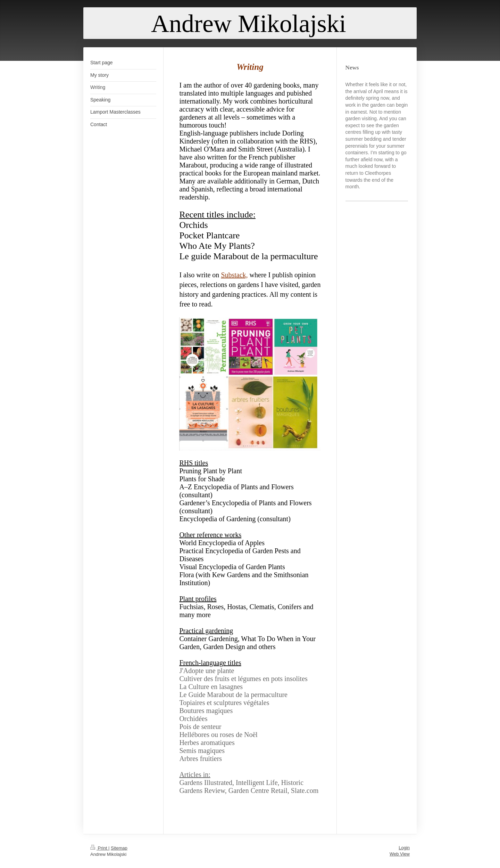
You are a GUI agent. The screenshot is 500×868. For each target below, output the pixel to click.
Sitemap (119, 848)
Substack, (234, 275)
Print (99, 848)
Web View (400, 854)
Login (404, 848)
